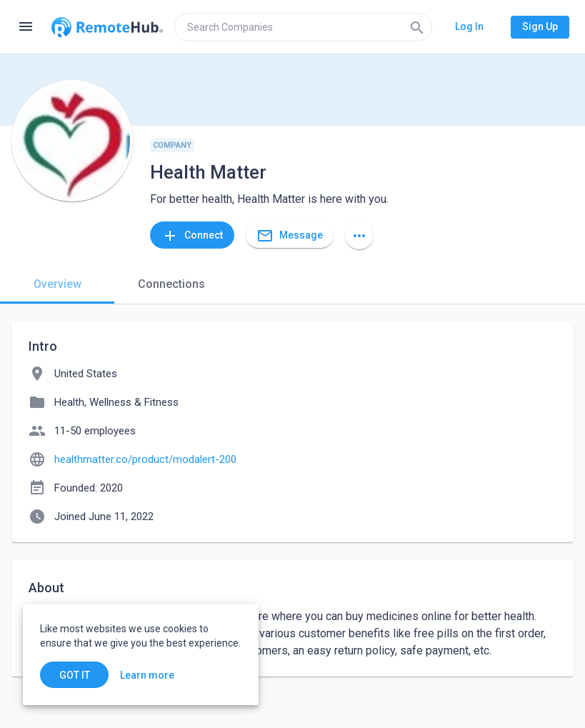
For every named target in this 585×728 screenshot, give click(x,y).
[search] (303, 27)
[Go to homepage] (107, 27)
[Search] (417, 27)
